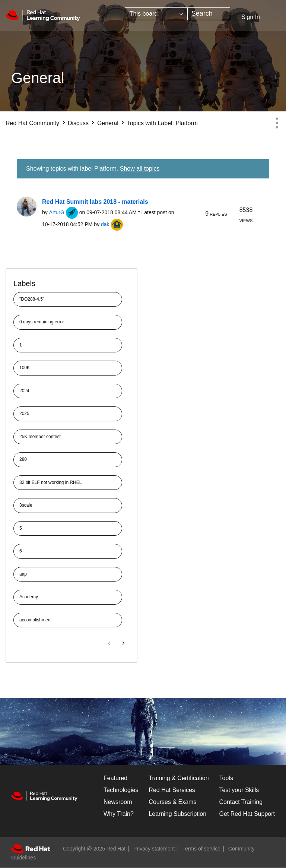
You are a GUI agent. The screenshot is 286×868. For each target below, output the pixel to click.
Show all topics (140, 169)
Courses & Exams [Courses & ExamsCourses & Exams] (172, 802)
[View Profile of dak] (105, 224)
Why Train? (119, 814)
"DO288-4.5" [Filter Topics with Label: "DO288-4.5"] (32, 299)
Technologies (121, 790)
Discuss (78, 123)
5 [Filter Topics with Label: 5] (21, 528)
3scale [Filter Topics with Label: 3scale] (26, 505)
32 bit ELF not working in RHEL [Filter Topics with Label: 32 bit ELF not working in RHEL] (50, 482)
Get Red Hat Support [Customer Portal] (247, 814)
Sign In (251, 17)
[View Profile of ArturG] (57, 212)
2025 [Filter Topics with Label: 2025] (24, 414)
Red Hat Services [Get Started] (172, 790)
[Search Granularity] (156, 14)
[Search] (209, 14)
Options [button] (277, 123)
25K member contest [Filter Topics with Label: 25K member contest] (40, 437)
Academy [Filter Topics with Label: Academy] (29, 597)
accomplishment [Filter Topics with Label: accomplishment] (36, 620)
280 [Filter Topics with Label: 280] (23, 459)
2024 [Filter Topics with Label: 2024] (24, 391)
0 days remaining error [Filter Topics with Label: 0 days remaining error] (42, 322)
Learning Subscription (177, 814)
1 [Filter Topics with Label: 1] (21, 345)
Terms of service (201, 849)
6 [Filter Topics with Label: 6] (21, 551)
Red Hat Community (32, 123)
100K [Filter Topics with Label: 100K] (25, 368)
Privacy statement (154, 849)
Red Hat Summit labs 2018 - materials (95, 202)
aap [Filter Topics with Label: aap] (23, 574)
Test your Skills (239, 790)
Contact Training (241, 802)
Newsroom (118, 802)
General (108, 123)
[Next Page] (123, 643)
